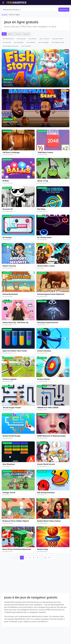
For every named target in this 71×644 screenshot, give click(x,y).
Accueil (4, 15)
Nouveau (18, 34)
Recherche (64, 10)
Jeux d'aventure (26, 46)
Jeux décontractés (8, 39)
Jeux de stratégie (44, 42)
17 (49, 558)
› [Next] (53, 558)
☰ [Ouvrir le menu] (3, 2)
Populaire (26, 34)
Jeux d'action (33, 39)
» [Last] (57, 558)
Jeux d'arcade (7, 42)
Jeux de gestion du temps (11, 46)
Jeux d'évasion (31, 42)
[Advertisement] (35, 576)
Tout (4, 34)
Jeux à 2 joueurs (44, 39)
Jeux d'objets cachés (58, 42)
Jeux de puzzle (21, 39)
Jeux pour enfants (58, 39)
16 (45, 558)
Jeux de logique (19, 42)
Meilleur (10, 34)
